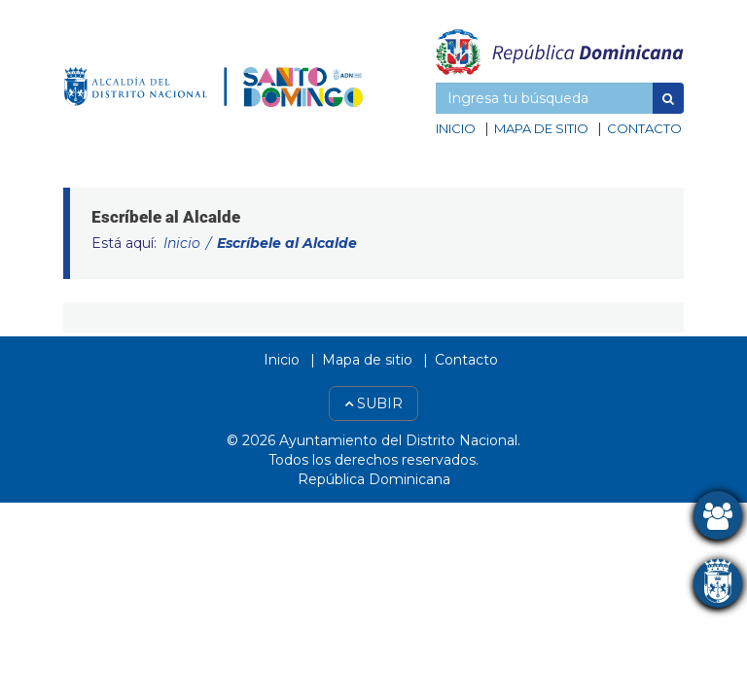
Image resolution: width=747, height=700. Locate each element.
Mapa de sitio (541, 128)
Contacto (644, 128)
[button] (668, 98)
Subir (373, 403)
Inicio (456, 128)
